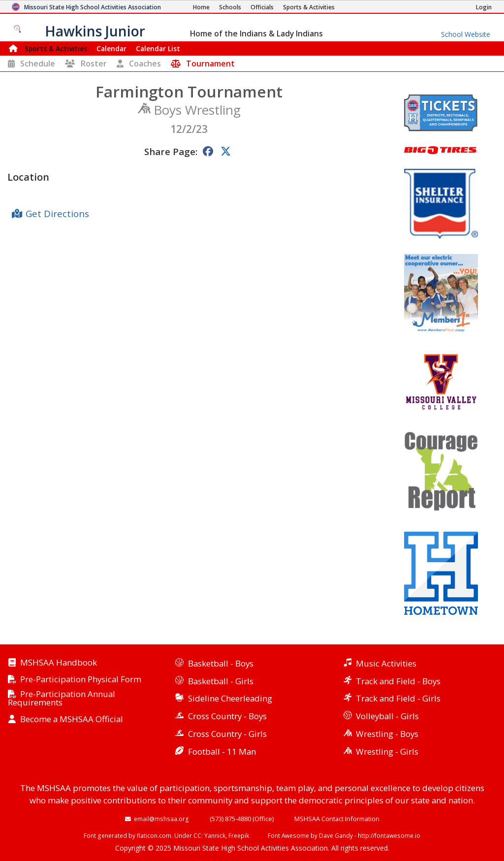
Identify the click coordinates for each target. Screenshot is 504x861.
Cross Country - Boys (227, 716)
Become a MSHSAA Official (72, 719)
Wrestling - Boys (387, 734)
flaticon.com (154, 835)
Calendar (111, 48)
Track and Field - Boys (398, 681)
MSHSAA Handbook (59, 663)
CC (197, 835)
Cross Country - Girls (227, 734)
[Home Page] (201, 7)
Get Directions (57, 213)
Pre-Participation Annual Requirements (62, 699)
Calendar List (158, 48)
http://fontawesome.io (389, 835)
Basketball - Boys (221, 663)
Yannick (215, 835)
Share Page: (171, 151)
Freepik (239, 835)
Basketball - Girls (221, 681)
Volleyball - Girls (387, 716)
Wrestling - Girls (387, 751)
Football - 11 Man (222, 751)
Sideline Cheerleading (230, 698)
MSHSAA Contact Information (337, 819)
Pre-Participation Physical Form (81, 680)
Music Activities (386, 663)
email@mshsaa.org (161, 819)
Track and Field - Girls (398, 698)
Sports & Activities (56, 48)
